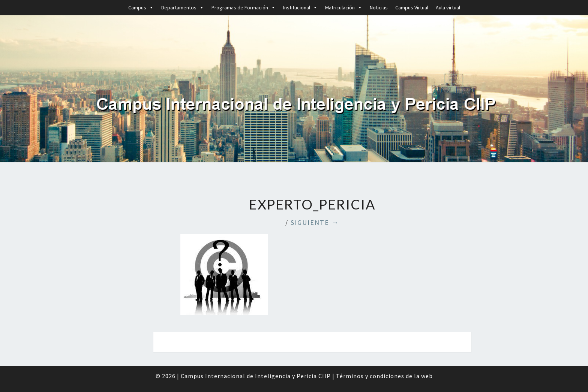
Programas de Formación (244, 7)
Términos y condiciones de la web (384, 376)
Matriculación (344, 7)
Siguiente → (315, 222)
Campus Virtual (412, 7)
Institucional (300, 7)
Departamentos (183, 7)
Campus (141, 7)
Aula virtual (448, 7)
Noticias (379, 7)
